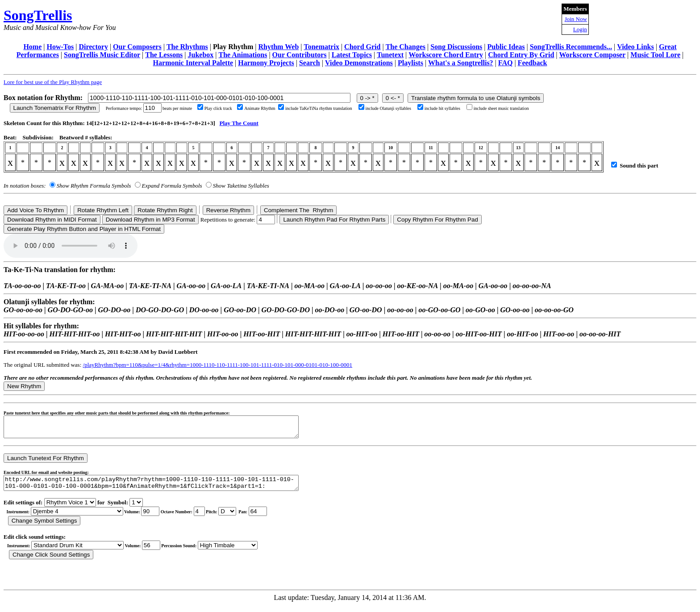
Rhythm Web (278, 47)
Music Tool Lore (655, 55)
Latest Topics (352, 55)
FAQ (506, 63)
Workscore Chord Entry (446, 55)
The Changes (406, 47)
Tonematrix (321, 47)
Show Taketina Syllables (241, 186)
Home (32, 47)
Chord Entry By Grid (521, 55)
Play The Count (239, 123)
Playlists (410, 63)
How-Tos (60, 47)
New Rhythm (24, 386)
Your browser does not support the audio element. (71, 246)
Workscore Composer (593, 55)
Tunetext (390, 55)
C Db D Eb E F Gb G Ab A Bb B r (227, 518)
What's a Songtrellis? (461, 63)
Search (310, 63)
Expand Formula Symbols (172, 186)
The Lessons (164, 55)
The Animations (243, 55)
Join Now (576, 19)
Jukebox (200, 55)
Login (580, 29)
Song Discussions (456, 47)
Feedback (533, 63)
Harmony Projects (266, 63)
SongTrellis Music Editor (102, 55)
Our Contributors (300, 55)
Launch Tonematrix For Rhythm (55, 108)
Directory (93, 47)
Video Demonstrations (359, 63)
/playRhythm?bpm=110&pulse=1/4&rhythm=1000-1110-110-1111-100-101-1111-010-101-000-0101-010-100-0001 (218, 365)
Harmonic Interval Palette (193, 63)
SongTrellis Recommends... (571, 47)
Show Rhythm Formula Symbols (94, 186)
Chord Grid (362, 47)
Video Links (635, 47)
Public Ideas (506, 47)
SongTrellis (38, 15)
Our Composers (137, 47)
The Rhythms (187, 47)
